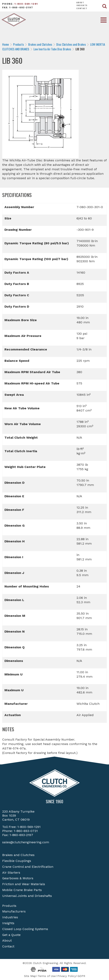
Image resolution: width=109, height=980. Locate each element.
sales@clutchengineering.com (26, 842)
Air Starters (11, 873)
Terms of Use (47, 976)
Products (9, 906)
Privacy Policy (67, 976)
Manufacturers (14, 911)
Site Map (30, 976)
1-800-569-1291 (26, 4)
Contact (82, 8)
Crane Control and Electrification (28, 867)
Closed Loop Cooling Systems (25, 929)
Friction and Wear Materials (24, 884)
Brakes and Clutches (18, 855)
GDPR (81, 976)
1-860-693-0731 (26, 831)
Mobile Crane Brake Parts (22, 890)
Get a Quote (11, 935)
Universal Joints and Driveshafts (27, 896)
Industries (10, 917)
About (80, 2)
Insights (82, 5)
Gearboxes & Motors (18, 878)
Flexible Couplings (17, 861)
